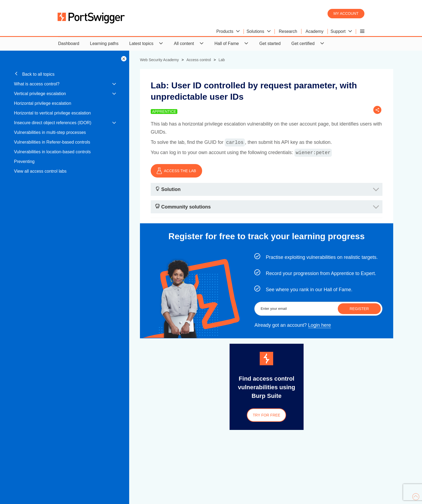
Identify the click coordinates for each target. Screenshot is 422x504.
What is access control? (37, 84)
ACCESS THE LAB (176, 171)
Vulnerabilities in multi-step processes (50, 132)
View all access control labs (40, 171)
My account (346, 13)
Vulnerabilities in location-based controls (52, 152)
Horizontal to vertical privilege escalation (52, 113)
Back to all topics (34, 74)
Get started (270, 44)
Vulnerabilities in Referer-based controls (52, 142)
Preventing (24, 161)
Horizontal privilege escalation (43, 103)
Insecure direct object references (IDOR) (53, 123)
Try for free (266, 415)
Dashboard (69, 44)
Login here (320, 325)
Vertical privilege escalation (40, 94)
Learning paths (104, 44)
